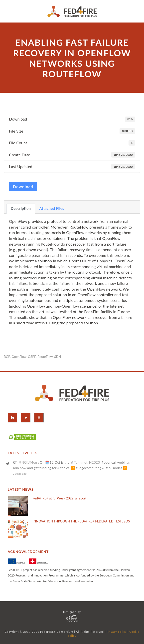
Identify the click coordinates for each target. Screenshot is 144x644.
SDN (58, 357)
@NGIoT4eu (28, 462)
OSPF (32, 357)
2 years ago (20, 474)
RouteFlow (45, 357)
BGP (7, 357)
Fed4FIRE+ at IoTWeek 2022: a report (60, 498)
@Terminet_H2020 (85, 462)
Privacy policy (117, 632)
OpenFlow (19, 357)
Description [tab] (21, 208)
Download (23, 186)
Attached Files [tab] (52, 208)
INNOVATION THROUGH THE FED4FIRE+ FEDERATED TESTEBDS (81, 521)
